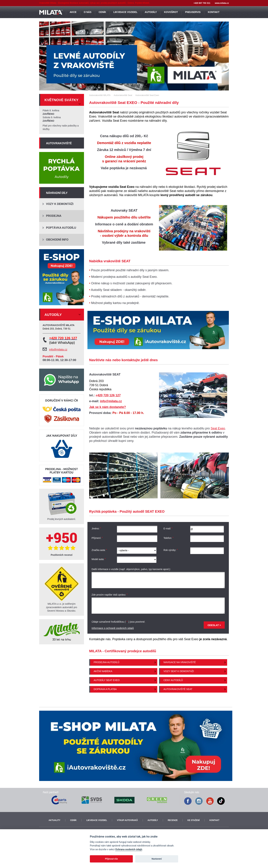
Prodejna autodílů (106, 662)
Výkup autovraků (127, 820)
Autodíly (153, 820)
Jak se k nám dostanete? (108, 407)
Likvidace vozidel (97, 820)
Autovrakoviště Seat (178, 689)
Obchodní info (57, 240)
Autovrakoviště (59, 143)
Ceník (73, 820)
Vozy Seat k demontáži (179, 671)
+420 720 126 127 (108, 395)
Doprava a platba (105, 689)
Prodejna (54, 216)
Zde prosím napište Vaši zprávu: (110, 595)
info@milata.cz (111, 401)
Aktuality (54, 820)
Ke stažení (193, 820)
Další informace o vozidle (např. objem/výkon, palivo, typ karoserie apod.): (131, 569)
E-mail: (168, 529)
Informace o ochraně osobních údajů (113, 628)
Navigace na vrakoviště (180, 662)
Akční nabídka (103, 671)
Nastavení (157, 859)
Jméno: (96, 529)
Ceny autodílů (173, 680)
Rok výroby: (171, 550)
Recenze (173, 820)
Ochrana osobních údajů (129, 849)
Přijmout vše (111, 859)
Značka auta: (99, 550)
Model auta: (99, 559)
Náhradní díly (57, 193)
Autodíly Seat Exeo (107, 680)
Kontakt (214, 820)
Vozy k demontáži (60, 204)
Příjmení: (97, 538)
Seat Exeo (218, 428)
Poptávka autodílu (61, 228)
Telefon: (168, 538)
